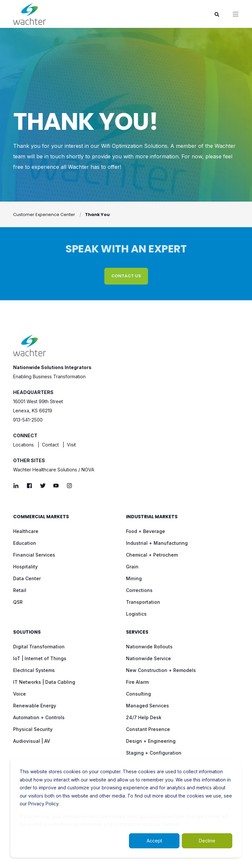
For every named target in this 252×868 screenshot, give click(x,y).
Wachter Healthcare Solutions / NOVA (54, 470)
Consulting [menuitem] (138, 694)
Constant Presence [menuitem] (148, 729)
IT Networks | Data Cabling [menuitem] (44, 682)
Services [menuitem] (137, 632)
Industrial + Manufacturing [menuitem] (157, 543)
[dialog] (126, 808)
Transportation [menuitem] (143, 602)
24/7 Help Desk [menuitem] (144, 717)
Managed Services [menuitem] (147, 706)
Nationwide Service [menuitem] (148, 658)
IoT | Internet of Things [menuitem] (40, 658)
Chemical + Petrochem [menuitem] (152, 555)
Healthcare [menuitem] (26, 531)
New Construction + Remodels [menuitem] (161, 670)
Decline (207, 841)
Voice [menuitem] (20, 694)
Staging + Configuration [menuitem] (154, 753)
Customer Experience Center (44, 215)
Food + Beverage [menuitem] (146, 531)
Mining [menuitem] (134, 578)
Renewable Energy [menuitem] (35, 706)
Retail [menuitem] (20, 590)
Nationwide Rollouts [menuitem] (149, 647)
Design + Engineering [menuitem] (151, 741)
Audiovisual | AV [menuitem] (32, 741)
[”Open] (236, 14)
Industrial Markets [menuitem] (152, 517)
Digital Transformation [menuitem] (39, 647)
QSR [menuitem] (18, 602)
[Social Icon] (18, 486)
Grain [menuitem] (132, 567)
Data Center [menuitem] (27, 578)
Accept (154, 841)
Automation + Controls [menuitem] (39, 717)
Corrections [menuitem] (139, 590)
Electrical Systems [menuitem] (34, 670)
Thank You (97, 215)
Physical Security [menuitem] (33, 729)
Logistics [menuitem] (136, 614)
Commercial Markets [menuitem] (41, 517)
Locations (23, 445)
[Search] (217, 14)
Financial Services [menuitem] (34, 555)
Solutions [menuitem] (27, 632)
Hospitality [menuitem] (25, 567)
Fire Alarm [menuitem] (137, 682)
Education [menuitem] (25, 543)
